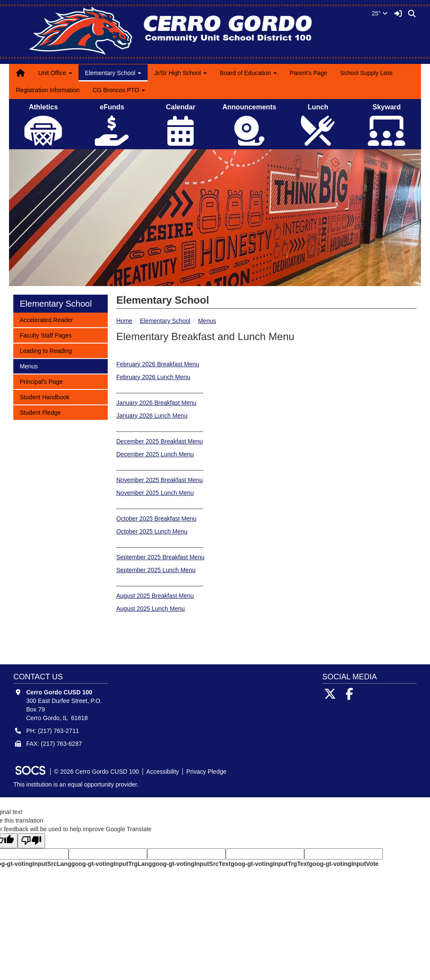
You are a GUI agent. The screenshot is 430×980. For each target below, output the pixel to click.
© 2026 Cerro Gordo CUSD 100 (97, 772)
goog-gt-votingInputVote (344, 864)
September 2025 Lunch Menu (156, 570)
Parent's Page (309, 73)
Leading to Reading (45, 350)
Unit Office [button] (55, 73)
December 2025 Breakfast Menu (160, 441)
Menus (207, 321)
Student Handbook (44, 397)
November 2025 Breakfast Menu (160, 480)
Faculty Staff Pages (45, 335)
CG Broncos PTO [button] (119, 90)
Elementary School (165, 321)
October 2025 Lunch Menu (152, 531)
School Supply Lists (366, 73)
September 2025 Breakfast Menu (160, 557)
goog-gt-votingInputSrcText (191, 864)
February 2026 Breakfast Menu (158, 364)
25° (380, 13)
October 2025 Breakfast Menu (156, 519)
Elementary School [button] (113, 73)
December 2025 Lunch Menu (155, 454)
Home (124, 321)
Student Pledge (40, 412)
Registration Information (48, 90)
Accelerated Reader (46, 319)
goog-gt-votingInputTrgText (270, 864)
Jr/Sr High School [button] (180, 73)
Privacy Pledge (206, 772)
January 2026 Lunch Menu (152, 416)
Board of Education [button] (248, 73)
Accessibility (163, 772)
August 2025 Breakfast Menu (155, 596)
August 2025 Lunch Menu (151, 609)
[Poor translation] (31, 841)
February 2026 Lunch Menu (153, 377)
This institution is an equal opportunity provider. (76, 784)
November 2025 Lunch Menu (155, 493)
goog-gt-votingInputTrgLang (112, 864)
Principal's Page (41, 381)
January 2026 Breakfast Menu (156, 403)
